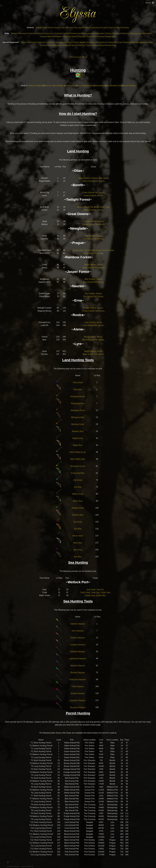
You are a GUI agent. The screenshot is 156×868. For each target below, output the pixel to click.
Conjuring (39, 33)
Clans (64, 28)
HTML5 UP (30, 867)
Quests (57, 28)
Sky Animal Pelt (90, 296)
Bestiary (70, 28)
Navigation (58, 36)
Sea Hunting (100, 85)
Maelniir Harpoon (78, 666)
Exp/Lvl (112, 28)
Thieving (89, 36)
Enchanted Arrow (78, 466)
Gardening (125, 33)
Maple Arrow (78, 438)
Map (88, 28)
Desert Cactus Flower (105, 250)
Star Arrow (78, 550)
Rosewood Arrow (78, 396)
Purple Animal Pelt (90, 311)
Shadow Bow (78, 515)
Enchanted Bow (78, 473)
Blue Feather (90, 279)
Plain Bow (78, 389)
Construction (49, 33)
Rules (51, 28)
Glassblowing (136, 33)
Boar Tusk (105, 207)
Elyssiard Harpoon (78, 707)
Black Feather (90, 351)
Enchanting (90, 33)
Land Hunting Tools (86, 85)
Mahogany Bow (78, 417)
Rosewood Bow (78, 403)
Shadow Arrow (78, 508)
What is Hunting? (36, 85)
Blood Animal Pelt (90, 340)
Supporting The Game (99, 28)
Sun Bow (78, 529)
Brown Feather (90, 210)
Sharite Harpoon (78, 693)
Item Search (80, 28)
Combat (30, 33)
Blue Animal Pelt (90, 282)
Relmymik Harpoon (78, 679)
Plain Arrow (78, 382)
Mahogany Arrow (78, 410)
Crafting (66, 33)
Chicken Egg (97, 178)
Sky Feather (90, 293)
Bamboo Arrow (78, 424)
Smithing (67, 36)
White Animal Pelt (90, 268)
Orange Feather (90, 221)
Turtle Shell (85, 592)
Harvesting (146, 33)
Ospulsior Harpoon (78, 700)
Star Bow (78, 557)
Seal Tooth (91, 590)
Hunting (43, 36)
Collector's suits (75, 57)
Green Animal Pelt (90, 192)
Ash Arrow (78, 480)
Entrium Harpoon (78, 638)
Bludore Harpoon (78, 673)
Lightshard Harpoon (78, 658)
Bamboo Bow (78, 431)
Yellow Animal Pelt (90, 181)
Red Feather (90, 236)
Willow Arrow (78, 494)
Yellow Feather (84, 178)
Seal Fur (100, 590)
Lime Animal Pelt (90, 325)
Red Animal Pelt (90, 239)
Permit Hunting (129, 85)
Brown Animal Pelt (85, 207)
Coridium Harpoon (78, 645)
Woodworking (111, 36)
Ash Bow (78, 487)
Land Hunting (71, 85)
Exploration (100, 33)
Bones (106, 178)
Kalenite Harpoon (78, 624)
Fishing (109, 33)
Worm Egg (98, 253)
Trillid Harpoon (78, 686)
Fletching (116, 33)
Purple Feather (90, 308)
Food (85, 57)
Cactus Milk (78, 250)
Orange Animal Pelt (90, 224)
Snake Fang (90, 595)
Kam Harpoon (78, 631)
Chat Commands (122, 28)
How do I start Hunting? (54, 85)
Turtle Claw (105, 592)
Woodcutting (99, 36)
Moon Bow (78, 543)
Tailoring (81, 36)
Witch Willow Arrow (78, 452)
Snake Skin (101, 595)
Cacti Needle (89, 250)
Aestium (14, 33)
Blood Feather (90, 337)
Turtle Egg (95, 592)
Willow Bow (78, 501)
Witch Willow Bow (78, 459)
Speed (74, 36)
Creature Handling (77, 33)
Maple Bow (78, 445)
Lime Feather (90, 322)
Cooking (58, 33)
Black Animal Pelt (90, 354)
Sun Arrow (78, 522)
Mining (50, 36)
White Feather (90, 265)
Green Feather (90, 195)
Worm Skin (88, 253)
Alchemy (22, 33)
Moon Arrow (78, 536)
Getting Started (41, 28)
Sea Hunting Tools (114, 85)
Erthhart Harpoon (78, 652)
